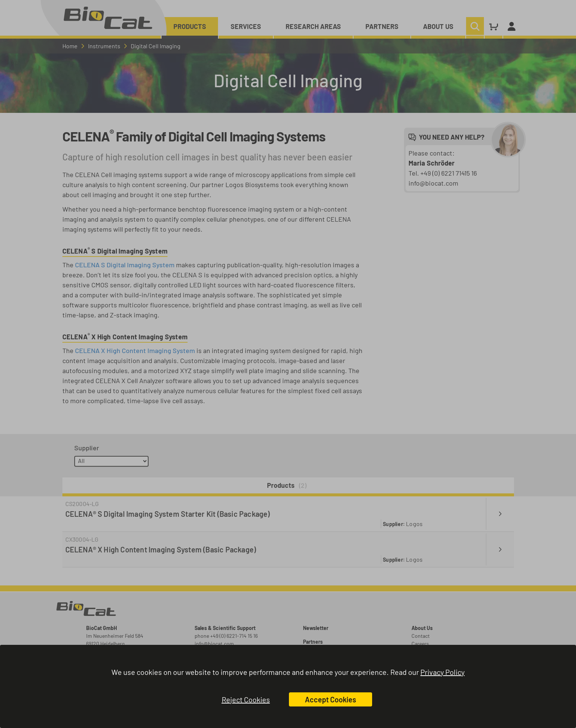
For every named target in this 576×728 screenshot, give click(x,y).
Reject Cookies (246, 699)
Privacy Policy (442, 672)
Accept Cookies (331, 699)
